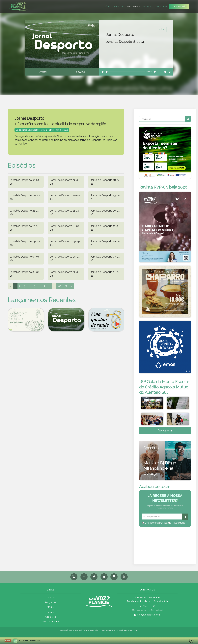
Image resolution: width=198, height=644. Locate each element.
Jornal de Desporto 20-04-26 (106, 212)
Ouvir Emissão (179, 6)
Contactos (161, 6)
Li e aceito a (164, 523)
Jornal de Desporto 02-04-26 (65, 274)
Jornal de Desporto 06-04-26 (25, 274)
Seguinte (80, 72)
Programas (133, 6)
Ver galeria (165, 430)
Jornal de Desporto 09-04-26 (25, 258)
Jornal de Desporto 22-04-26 (25, 212)
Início (107, 6)
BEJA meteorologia (165, 542)
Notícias (118, 6)
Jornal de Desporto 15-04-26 (105, 228)
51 (66, 286)
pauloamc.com (131, 630)
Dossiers (51, 612)
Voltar (162, 29)
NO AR (8, 641)
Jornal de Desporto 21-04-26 (65, 212)
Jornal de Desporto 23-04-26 (105, 197)
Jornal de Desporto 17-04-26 (25, 228)
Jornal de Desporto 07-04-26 (106, 258)
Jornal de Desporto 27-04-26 (25, 197)
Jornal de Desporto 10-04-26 (105, 243)
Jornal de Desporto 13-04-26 (65, 243)
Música (147, 6)
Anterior (43, 72)
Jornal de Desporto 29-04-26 (65, 182)
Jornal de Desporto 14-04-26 (25, 243)
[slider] (126, 72)
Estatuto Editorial (51, 622)
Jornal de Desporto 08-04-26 (65, 258)
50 (60, 286)
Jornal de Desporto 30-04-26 (25, 182)
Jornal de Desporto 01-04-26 (105, 274)
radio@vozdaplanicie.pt (149, 615)
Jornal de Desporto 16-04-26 (65, 228)
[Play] (103, 72)
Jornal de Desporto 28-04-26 (106, 182)
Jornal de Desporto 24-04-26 (65, 197)
